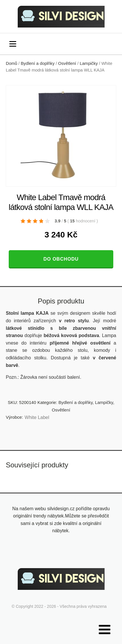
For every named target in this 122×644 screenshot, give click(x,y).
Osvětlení (67, 63)
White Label (37, 417)
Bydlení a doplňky (38, 63)
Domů (11, 63)
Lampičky (89, 63)
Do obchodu (61, 259)
